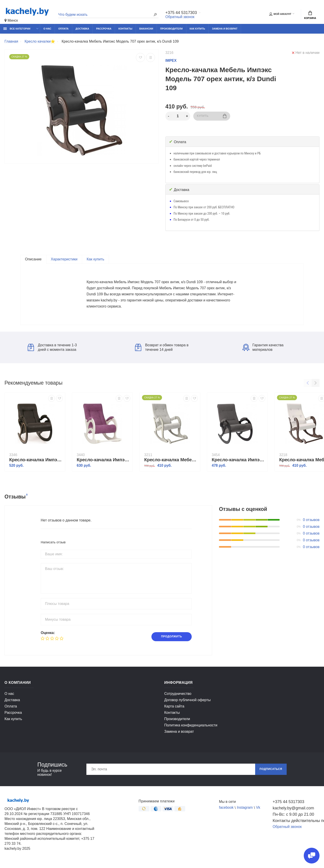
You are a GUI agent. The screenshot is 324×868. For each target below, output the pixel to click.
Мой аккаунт (280, 14)
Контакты (125, 29)
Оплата (63, 29)
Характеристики (64, 259)
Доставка (82, 29)
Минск (11, 20)
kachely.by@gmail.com (293, 810)
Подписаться (271, 771)
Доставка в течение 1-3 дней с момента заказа (52, 349)
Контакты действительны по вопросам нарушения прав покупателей (296, 822)
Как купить (197, 29)
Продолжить (172, 638)
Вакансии (146, 29)
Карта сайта (174, 708)
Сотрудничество (178, 695)
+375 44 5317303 (181, 13)
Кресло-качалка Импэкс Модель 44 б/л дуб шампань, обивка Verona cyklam (103, 461)
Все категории (17, 29)
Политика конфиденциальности (191, 727)
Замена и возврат (225, 29)
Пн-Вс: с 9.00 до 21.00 (293, 816)
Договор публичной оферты (187, 702)
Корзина (310, 15)
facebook (226, 809)
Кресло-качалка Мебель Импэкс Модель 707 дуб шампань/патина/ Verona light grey (171, 461)
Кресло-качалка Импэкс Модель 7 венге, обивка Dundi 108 (36, 461)
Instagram (245, 809)
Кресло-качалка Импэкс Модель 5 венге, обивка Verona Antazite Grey (238, 461)
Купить (212, 116)
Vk (258, 809)
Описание (33, 259)
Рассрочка (104, 29)
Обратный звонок (180, 17)
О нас (47, 29)
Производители (171, 29)
